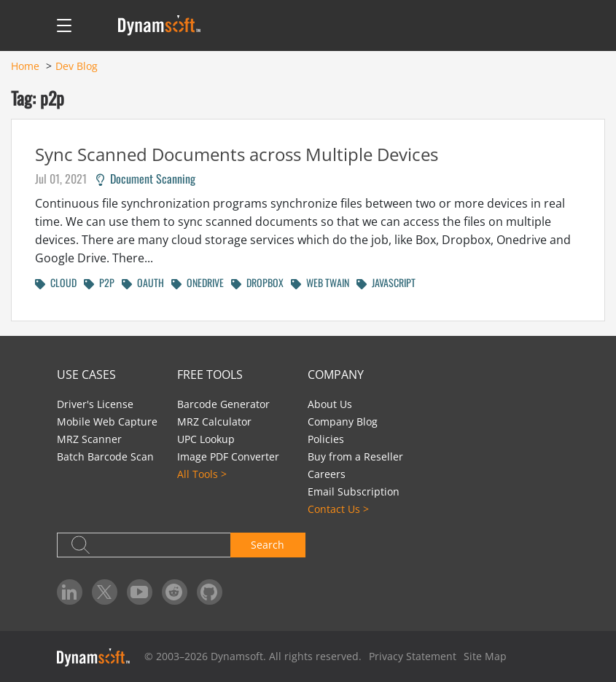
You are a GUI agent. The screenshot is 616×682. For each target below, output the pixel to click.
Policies (326, 439)
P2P (99, 282)
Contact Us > (338, 509)
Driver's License (95, 404)
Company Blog (343, 422)
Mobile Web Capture (107, 422)
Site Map (485, 656)
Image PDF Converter (228, 456)
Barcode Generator (223, 404)
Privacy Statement (413, 656)
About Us (330, 404)
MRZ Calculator (214, 422)
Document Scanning (146, 179)
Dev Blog (77, 66)
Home (25, 66)
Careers (327, 474)
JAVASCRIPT (386, 282)
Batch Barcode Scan (105, 456)
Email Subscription (354, 491)
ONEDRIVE (198, 282)
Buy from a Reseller (355, 456)
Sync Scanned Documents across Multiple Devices (237, 154)
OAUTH (143, 282)
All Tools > (202, 474)
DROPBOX (257, 282)
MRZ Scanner (89, 439)
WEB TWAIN (320, 282)
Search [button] (268, 545)
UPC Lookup (206, 439)
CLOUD (56, 282)
